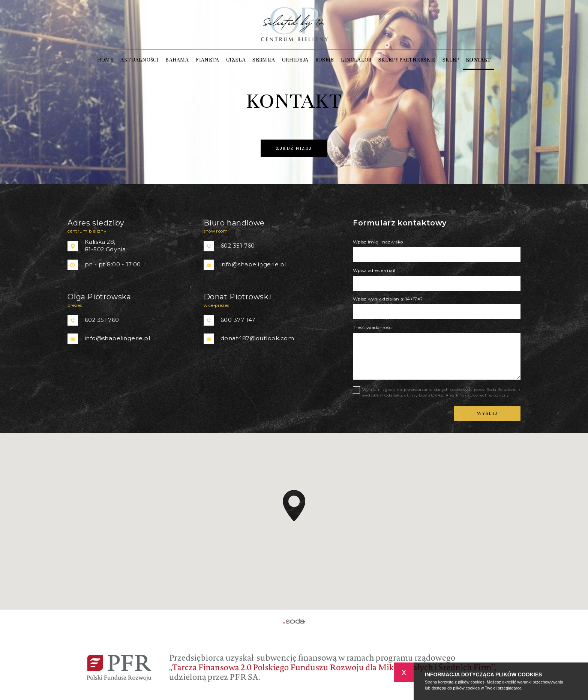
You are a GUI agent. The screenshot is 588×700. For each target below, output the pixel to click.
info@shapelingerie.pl (253, 264)
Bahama (177, 60)
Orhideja (295, 60)
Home (105, 60)
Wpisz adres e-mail (374, 270)
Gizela (236, 60)
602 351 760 (238, 246)
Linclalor (356, 60)
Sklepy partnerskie (407, 60)
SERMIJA (264, 60)
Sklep (451, 60)
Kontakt (478, 60)
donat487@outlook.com (257, 338)
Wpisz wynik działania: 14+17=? (388, 299)
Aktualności (139, 60)
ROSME (325, 60)
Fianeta (207, 60)
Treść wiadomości (373, 327)
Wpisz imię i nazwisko (378, 242)
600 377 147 (238, 320)
